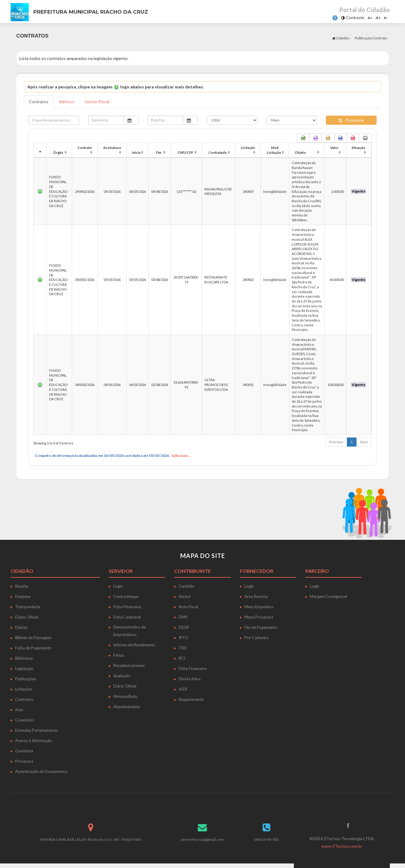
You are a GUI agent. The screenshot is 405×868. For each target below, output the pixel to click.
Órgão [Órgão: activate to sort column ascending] (58, 152)
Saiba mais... (181, 455)
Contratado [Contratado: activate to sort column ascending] (218, 152)
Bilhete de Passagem (33, 638)
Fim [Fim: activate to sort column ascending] (159, 152)
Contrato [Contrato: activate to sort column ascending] (85, 148)
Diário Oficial (27, 617)
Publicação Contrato (371, 38)
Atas (19, 710)
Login (118, 586)
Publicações (26, 679)
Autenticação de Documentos (41, 771)
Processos (24, 761)
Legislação (24, 668)
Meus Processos (259, 617)
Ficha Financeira (127, 607)
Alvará (184, 596)
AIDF (183, 689)
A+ (378, 18)
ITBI (183, 648)
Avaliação (122, 676)
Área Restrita (256, 596)
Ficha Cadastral (127, 617)
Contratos (39, 102)
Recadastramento (129, 665)
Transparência (28, 607)
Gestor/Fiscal (98, 102)
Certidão (187, 586)
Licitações (24, 689)
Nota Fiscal (188, 607)
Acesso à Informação (34, 741)
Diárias (21, 627)
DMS (183, 617)
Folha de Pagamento (33, 648)
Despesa (23, 596)
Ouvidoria (24, 751)
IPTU (183, 638)
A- (386, 18)
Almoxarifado (125, 696)
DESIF (184, 627)
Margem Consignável (329, 596)
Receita (22, 586)
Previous (336, 442)
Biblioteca (24, 658)
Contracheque (126, 596)
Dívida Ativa (190, 679)
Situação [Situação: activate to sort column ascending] (359, 148)
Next (364, 442)
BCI (182, 658)
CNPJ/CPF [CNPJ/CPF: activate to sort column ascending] (185, 152)
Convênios (25, 720)
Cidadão (341, 38)
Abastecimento (127, 707)
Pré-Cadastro (257, 638)
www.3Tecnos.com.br (342, 846)
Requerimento (191, 699)
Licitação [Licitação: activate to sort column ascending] (248, 148)
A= (370, 18)
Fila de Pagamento (261, 627)
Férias (119, 655)
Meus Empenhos (259, 607)
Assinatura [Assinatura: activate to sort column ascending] (112, 148)
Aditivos (67, 102)
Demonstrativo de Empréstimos (129, 631)
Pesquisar (351, 120)
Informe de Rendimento (134, 645)
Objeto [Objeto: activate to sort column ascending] (300, 152)
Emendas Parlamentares (37, 730)
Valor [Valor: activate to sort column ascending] (334, 148)
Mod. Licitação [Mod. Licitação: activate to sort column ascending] (274, 150)
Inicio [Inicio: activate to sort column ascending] (136, 152)
